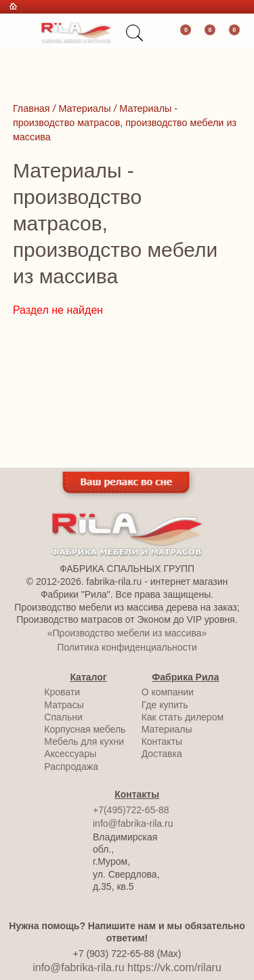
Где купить (165, 705)
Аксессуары (70, 754)
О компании (168, 692)
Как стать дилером (183, 717)
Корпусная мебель (85, 729)
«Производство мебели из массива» (127, 633)
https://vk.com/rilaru (174, 967)
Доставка (162, 754)
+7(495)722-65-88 (131, 810)
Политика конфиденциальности (127, 647)
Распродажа (71, 767)
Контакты (162, 741)
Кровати (62, 692)
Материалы (167, 729)
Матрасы (64, 705)
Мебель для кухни (84, 741)
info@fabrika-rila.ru (133, 823)
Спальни (63, 717)
